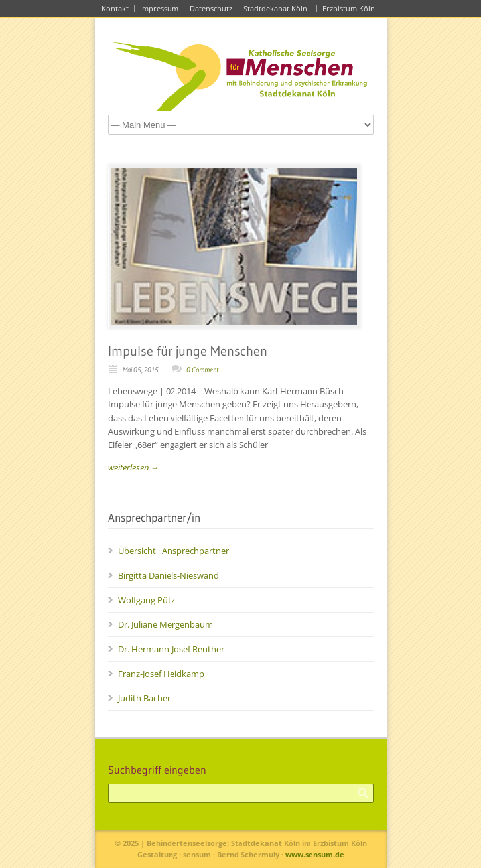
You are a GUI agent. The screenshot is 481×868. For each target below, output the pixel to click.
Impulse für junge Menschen (188, 351)
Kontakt (115, 8)
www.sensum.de (315, 854)
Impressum (159, 8)
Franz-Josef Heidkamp (161, 674)
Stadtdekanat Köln (277, 8)
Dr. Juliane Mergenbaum (166, 624)
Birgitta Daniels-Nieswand (169, 575)
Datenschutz (211, 8)
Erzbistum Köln (351, 8)
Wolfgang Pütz (147, 600)
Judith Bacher (144, 698)
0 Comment (202, 370)
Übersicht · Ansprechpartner (173, 551)
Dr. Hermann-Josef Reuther (171, 649)
